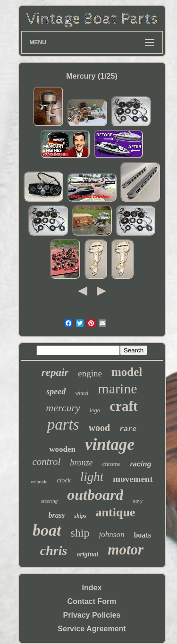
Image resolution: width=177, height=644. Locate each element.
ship (80, 533)
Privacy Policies (92, 615)
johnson (112, 534)
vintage (110, 444)
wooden (62, 449)
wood (100, 428)
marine (117, 388)
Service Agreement (92, 629)
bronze (81, 463)
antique (116, 512)
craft (124, 406)
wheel (82, 393)
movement (133, 479)
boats (142, 535)
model (127, 372)
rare (128, 429)
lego (95, 410)
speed (56, 391)
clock (64, 480)
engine (90, 373)
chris (54, 550)
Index (92, 588)
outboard (95, 495)
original (87, 554)
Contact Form (92, 601)
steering (49, 501)
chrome (112, 464)
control (46, 462)
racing (141, 464)
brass (57, 515)
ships (80, 516)
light (92, 477)
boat (47, 530)
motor (126, 550)
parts (63, 424)
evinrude (39, 482)
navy (138, 501)
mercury (63, 408)
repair (55, 372)
